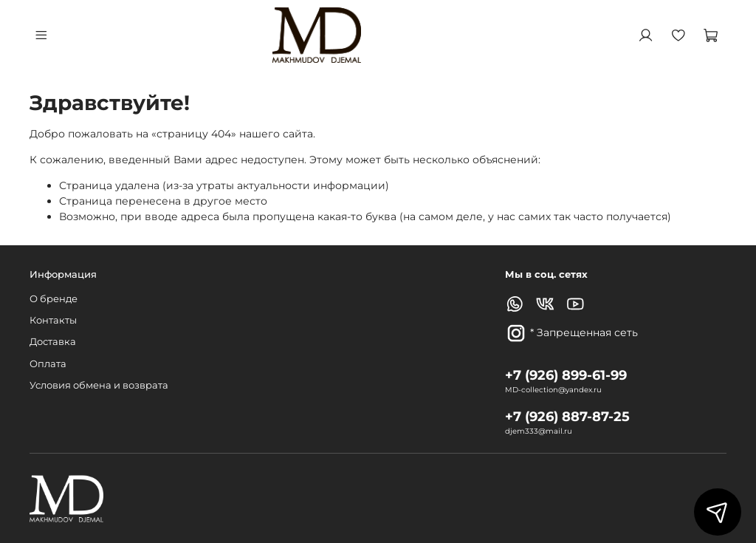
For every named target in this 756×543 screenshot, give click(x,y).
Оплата (48, 364)
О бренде (54, 299)
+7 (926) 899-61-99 (566, 375)
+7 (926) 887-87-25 (567, 416)
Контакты (53, 320)
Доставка (53, 342)
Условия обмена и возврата (99, 385)
